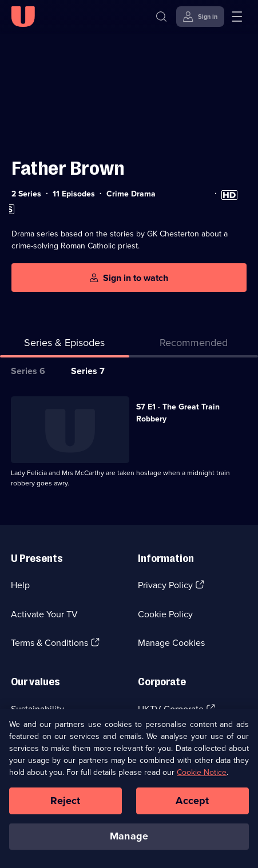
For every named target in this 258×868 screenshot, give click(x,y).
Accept (192, 807)
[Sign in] (200, 17)
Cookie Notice (202, 779)
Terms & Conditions (49, 643)
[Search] (161, 17)
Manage (129, 843)
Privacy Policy (165, 585)
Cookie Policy (165, 614)
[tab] (194, 345)
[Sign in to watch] (129, 278)
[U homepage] (23, 17)
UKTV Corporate (171, 709)
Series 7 (88, 371)
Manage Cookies (171, 643)
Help (20, 585)
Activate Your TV (44, 614)
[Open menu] (237, 17)
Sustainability (37, 709)
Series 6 (28, 371)
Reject (65, 807)
